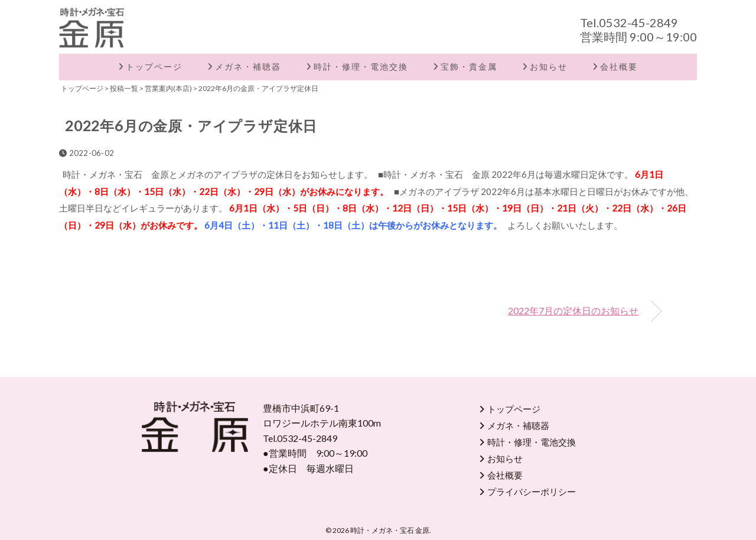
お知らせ (549, 66)
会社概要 (619, 66)
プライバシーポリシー (532, 492)
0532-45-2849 (638, 22)
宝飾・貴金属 (469, 66)
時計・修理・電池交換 (361, 66)
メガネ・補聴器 (248, 66)
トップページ (154, 66)
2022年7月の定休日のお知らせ (573, 310)
